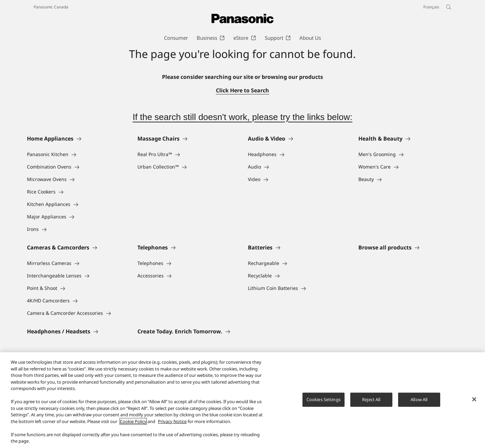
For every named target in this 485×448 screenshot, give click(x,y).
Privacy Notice (172, 422)
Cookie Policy (133, 422)
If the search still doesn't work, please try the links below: (243, 117)
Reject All (371, 400)
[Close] (474, 400)
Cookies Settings (324, 400)
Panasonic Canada (51, 7)
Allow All (419, 400)
